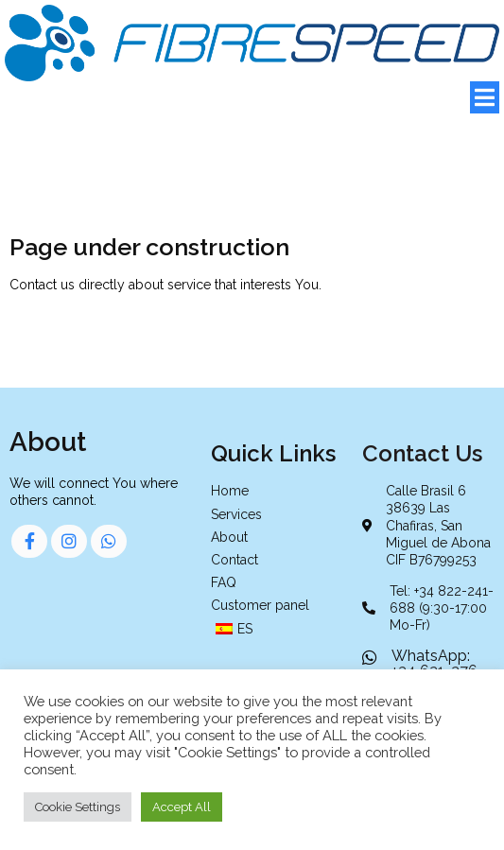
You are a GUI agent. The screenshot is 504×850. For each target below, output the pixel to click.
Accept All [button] (182, 807)
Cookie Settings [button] (78, 807)
